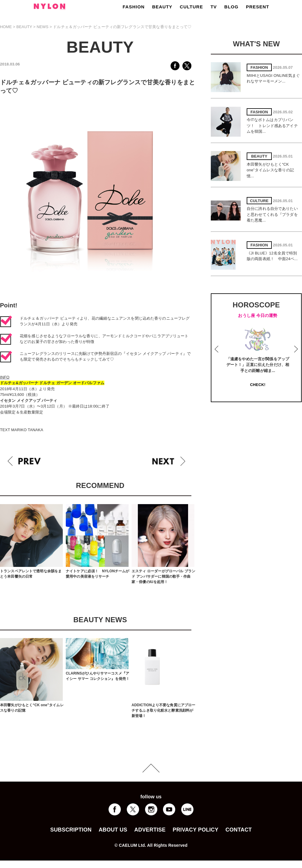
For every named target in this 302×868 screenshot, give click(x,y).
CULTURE (191, 7)
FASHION (134, 7)
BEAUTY (162, 7)
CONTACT (239, 830)
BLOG (231, 7)
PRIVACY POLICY (195, 830)
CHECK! (258, 385)
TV (214, 7)
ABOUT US (113, 830)
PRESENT (257, 7)
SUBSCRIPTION (71, 830)
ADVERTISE (150, 830)
